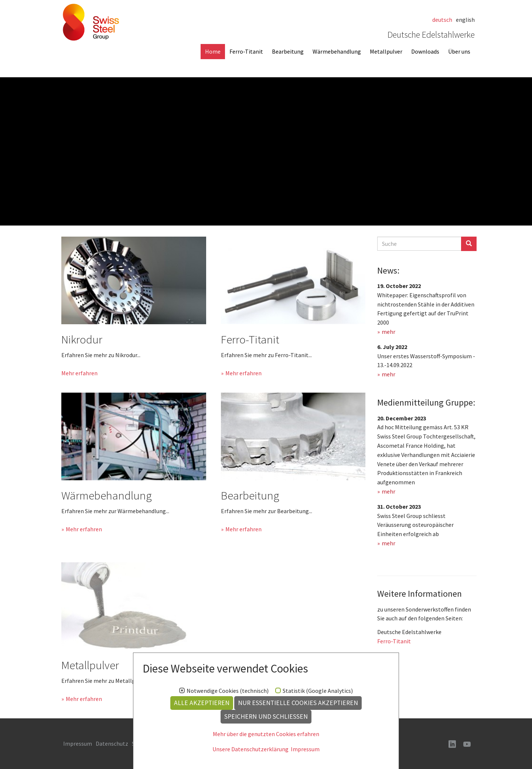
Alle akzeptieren (202, 703)
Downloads (425, 51)
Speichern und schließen (266, 717)
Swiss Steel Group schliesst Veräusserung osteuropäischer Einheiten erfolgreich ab (415, 525)
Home (213, 51)
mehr (388, 332)
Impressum (305, 749)
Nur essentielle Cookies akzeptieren (298, 703)
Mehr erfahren (79, 373)
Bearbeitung (288, 51)
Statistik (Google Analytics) (318, 691)
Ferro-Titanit (246, 51)
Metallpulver (386, 51)
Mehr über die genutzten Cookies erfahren (266, 734)
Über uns (459, 51)
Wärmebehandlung (337, 51)
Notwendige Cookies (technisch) (228, 691)
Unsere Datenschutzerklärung (250, 749)
